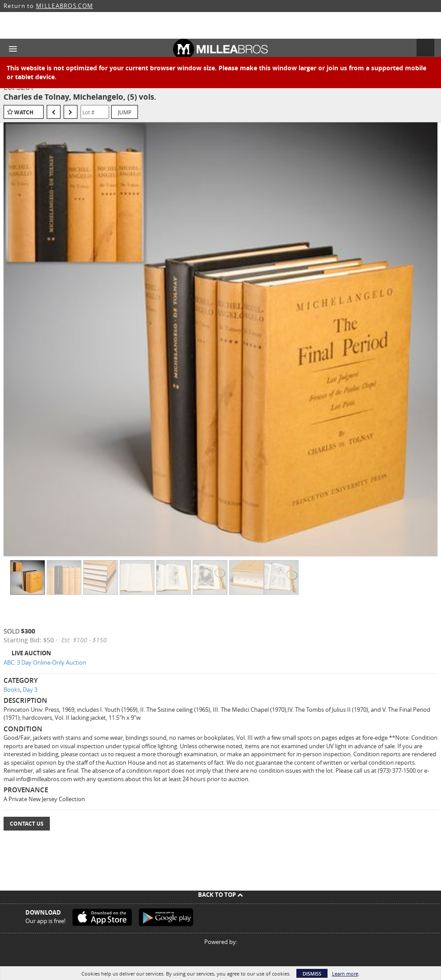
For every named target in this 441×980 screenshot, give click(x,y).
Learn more (345, 974)
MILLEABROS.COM (65, 6)
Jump (125, 112)
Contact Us (27, 824)
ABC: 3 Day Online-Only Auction (45, 662)
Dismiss (312, 974)
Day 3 (30, 690)
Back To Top (220, 895)
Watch (24, 112)
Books (12, 690)
